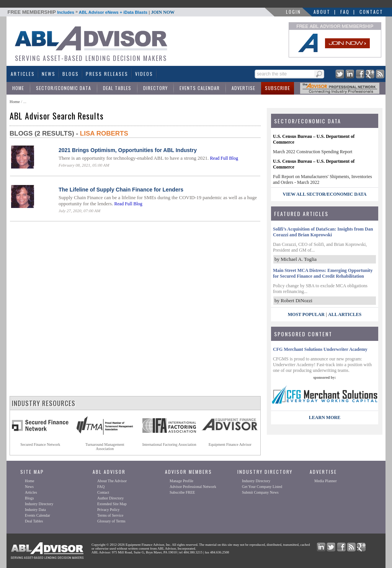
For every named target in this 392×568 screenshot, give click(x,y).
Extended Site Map (112, 504)
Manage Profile (181, 481)
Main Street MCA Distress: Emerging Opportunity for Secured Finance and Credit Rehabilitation (323, 273)
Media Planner (326, 481)
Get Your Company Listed (262, 487)
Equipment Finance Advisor (230, 444)
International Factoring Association (169, 444)
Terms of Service (110, 515)
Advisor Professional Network (193, 487)
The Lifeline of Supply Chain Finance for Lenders (121, 190)
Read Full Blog (224, 158)
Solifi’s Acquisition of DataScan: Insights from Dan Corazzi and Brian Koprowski (323, 232)
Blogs (71, 74)
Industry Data (35, 510)
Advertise (243, 88)
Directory (155, 88)
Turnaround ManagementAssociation (105, 447)
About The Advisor (112, 481)
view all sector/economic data (325, 194)
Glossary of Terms (111, 521)
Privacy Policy (109, 510)
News (49, 74)
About (322, 12)
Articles (23, 74)
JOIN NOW (163, 12)
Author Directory (110, 498)
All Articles (345, 314)
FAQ (345, 12)
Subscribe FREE (182, 492)
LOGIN (293, 12)
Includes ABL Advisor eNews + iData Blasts (91, 12)
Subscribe (278, 88)
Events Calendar (200, 88)
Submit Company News (260, 492)
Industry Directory (39, 504)
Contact (371, 12)
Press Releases (107, 74)
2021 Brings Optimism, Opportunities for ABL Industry (128, 150)
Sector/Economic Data (64, 88)
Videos (144, 74)
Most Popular (306, 314)
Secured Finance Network (40, 444)
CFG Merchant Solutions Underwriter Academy (320, 349)
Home (18, 88)
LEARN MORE (325, 417)
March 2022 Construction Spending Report (313, 152)
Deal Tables (117, 88)
